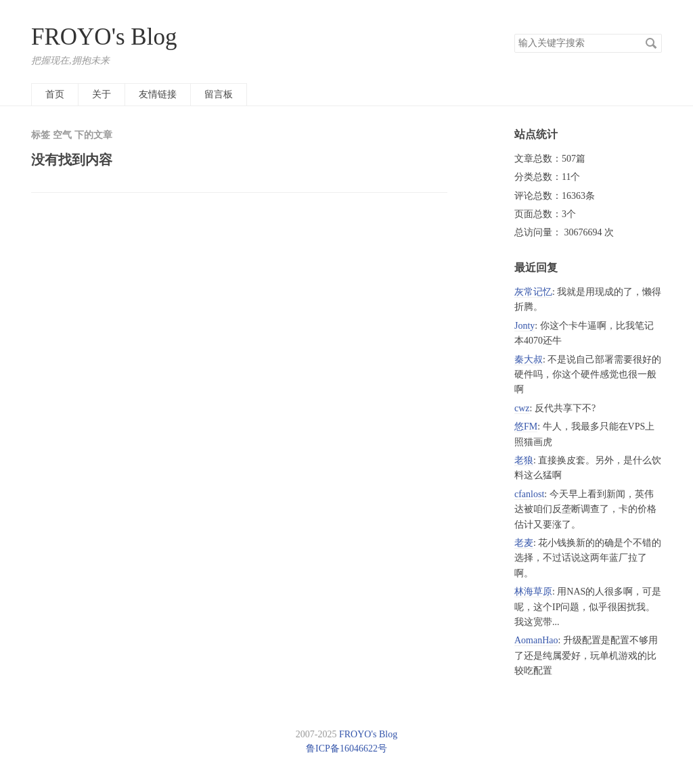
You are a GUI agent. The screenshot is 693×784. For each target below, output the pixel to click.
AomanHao (536, 640)
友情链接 (158, 94)
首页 (55, 94)
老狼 (524, 460)
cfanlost (529, 494)
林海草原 (533, 592)
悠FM (526, 426)
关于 (102, 94)
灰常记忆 (533, 292)
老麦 (524, 543)
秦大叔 (529, 360)
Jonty (524, 326)
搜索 (651, 43)
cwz (522, 408)
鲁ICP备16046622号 (346, 748)
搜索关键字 (514, 33)
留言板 (219, 94)
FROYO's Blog (104, 37)
